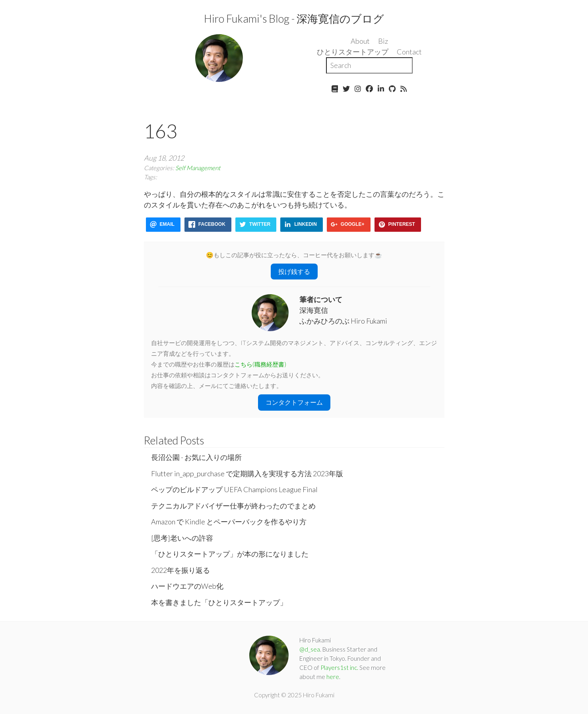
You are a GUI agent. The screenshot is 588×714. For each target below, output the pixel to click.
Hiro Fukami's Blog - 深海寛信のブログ (294, 18)
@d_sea (310, 649)
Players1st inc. (339, 667)
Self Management (198, 168)
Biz (383, 41)
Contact (409, 52)
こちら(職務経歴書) (260, 364)
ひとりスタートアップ (353, 52)
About (360, 41)
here (333, 677)
